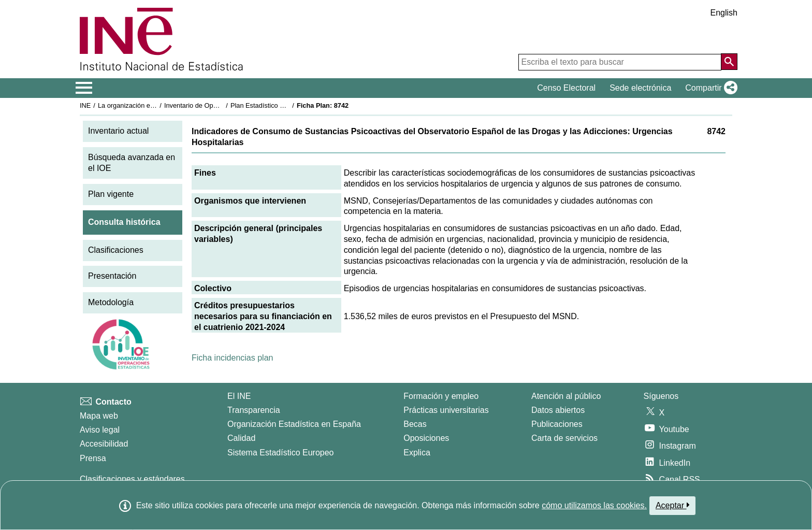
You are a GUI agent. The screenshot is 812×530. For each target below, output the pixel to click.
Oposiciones (426, 438)
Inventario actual (118, 131)
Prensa (93, 458)
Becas (415, 424)
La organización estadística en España (155, 105)
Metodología (111, 302)
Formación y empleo (441, 396)
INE (85, 105)
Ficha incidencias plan (232, 358)
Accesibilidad (104, 444)
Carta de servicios (564, 438)
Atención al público (566, 396)
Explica (417, 453)
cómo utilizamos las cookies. (594, 505)
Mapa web (99, 416)
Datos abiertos (558, 410)
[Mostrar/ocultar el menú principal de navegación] (84, 88)
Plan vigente (111, 194)
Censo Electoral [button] (566, 88)
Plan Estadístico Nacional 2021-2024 (285, 105)
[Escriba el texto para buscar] (620, 62)
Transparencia (254, 410)
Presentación (112, 276)
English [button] (724, 13)
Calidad (241, 438)
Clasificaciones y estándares (132, 479)
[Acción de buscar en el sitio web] (729, 62)
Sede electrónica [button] (640, 88)
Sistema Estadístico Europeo (280, 453)
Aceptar (672, 505)
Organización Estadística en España (294, 424)
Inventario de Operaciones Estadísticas (222, 105)
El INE (239, 396)
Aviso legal (100, 430)
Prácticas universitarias (446, 410)
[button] (709, 88)
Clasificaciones (116, 250)
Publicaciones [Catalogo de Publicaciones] (557, 424)
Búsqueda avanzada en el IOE (132, 163)
